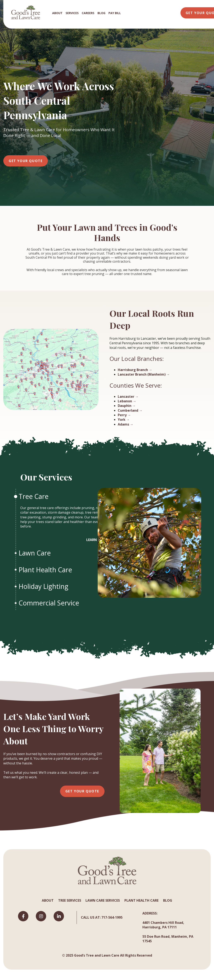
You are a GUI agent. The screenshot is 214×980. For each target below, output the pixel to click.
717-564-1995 (112, 917)
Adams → (126, 424)
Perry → (124, 415)
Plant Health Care (46, 570)
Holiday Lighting (44, 586)
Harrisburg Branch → (135, 370)
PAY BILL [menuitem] (115, 13)
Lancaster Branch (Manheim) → (144, 374)
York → (124, 420)
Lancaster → (128, 397)
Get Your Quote (26, 161)
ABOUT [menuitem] (57, 13)
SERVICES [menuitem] (72, 13)
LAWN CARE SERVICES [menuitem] (103, 900)
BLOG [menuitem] (101, 13)
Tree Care (34, 496)
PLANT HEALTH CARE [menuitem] (141, 900)
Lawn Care (35, 553)
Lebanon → (127, 401)
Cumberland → (130, 410)
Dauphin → (127, 406)
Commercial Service (50, 603)
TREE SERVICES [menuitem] (70, 900)
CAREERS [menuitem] (88, 13)
